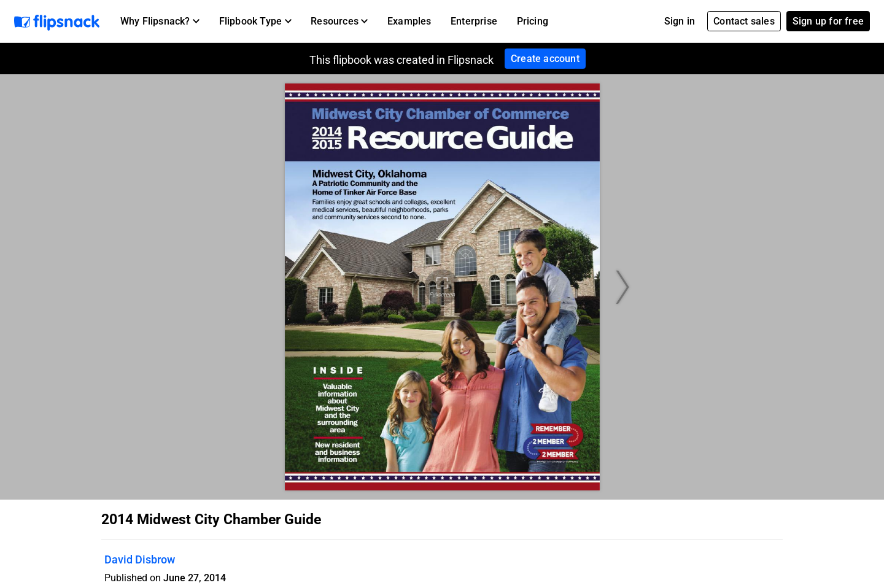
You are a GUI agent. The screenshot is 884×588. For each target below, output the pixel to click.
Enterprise (474, 21)
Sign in (680, 21)
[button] (160, 21)
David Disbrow (140, 559)
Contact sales (744, 21)
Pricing (533, 21)
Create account (545, 59)
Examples (409, 21)
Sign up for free (828, 21)
